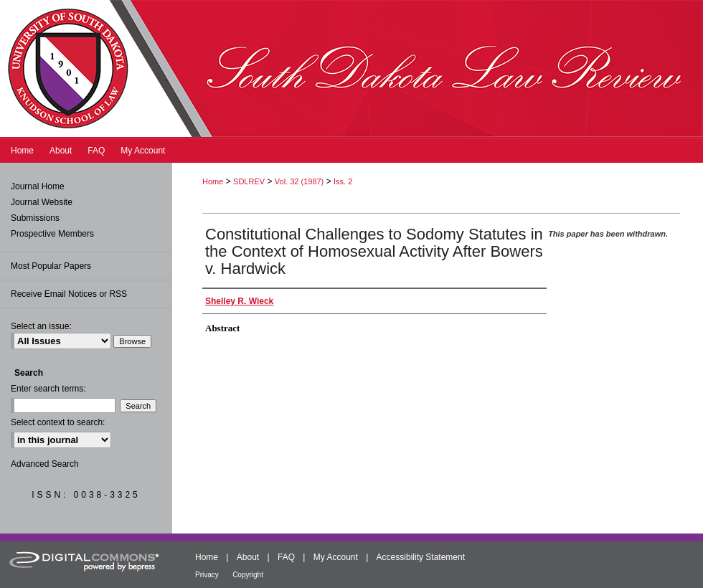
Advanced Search (45, 464)
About (248, 557)
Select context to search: (58, 422)
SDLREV (249, 181)
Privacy (207, 575)
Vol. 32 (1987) (299, 181)
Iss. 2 (343, 181)
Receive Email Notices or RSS (69, 294)
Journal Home (38, 186)
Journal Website (42, 202)
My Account (336, 557)
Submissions (35, 218)
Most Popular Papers (51, 266)
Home (213, 181)
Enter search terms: (48, 389)
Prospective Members (52, 234)
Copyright (248, 575)
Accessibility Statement (421, 557)
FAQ (286, 557)
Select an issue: (41, 326)
